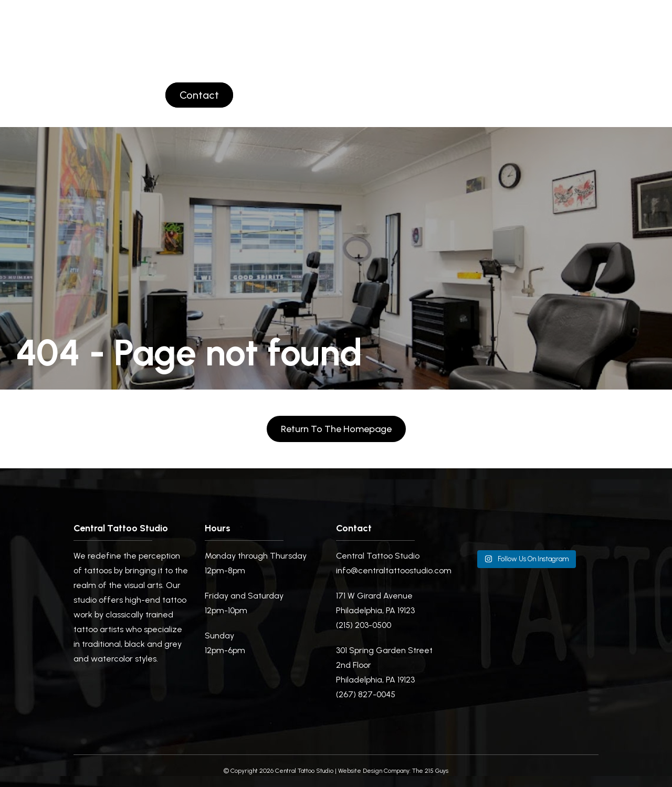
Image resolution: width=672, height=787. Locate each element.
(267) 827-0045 (366, 694)
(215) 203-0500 (364, 625)
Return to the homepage (336, 429)
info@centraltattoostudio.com (394, 570)
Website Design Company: (374, 771)
